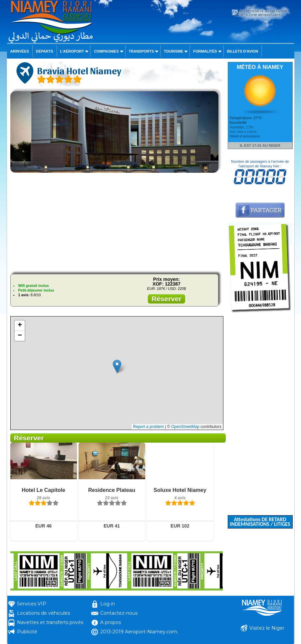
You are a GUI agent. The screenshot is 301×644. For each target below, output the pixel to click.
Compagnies (106, 51)
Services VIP (32, 604)
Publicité (27, 632)
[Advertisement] (117, 222)
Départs (45, 51)
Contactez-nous (119, 613)
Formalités (205, 51)
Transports (142, 51)
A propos (111, 622)
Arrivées (20, 51)
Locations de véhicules (43, 613)
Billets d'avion (243, 51)
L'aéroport (72, 51)
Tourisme (173, 51)
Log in (108, 604)
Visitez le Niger (267, 628)
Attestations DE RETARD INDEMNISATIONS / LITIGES (260, 522)
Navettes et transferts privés (50, 622)
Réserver (166, 299)
